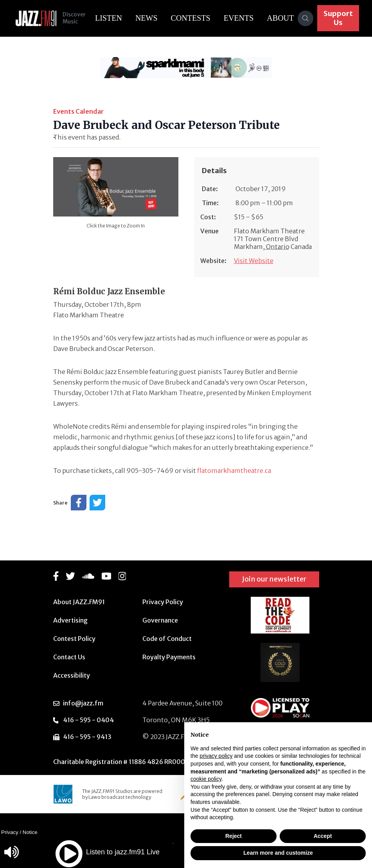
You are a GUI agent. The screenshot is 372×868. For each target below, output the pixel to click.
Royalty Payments (169, 657)
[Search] (306, 18)
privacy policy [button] (216, 756)
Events (239, 18)
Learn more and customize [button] (278, 853)
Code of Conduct (167, 639)
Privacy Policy (163, 602)
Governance (160, 620)
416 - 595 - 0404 (88, 720)
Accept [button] (323, 836)
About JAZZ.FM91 (79, 602)
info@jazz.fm (83, 703)
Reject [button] (234, 836)
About (281, 18)
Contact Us (69, 657)
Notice (30, 832)
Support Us (339, 18)
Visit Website (254, 261)
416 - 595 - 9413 (87, 737)
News (146, 18)
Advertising (70, 620)
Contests (191, 18)
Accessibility (72, 675)
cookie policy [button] (206, 779)
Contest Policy (74, 639)
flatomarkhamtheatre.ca (234, 471)
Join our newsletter (274, 579)
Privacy (10, 832)
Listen (109, 18)
